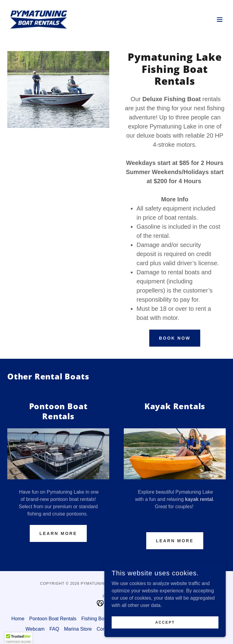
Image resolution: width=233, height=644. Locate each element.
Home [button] (18, 619)
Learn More (58, 533)
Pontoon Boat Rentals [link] (53, 619)
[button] (220, 19)
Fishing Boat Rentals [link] (104, 619)
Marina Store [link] (78, 629)
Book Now (175, 338)
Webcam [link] (35, 629)
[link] (39, 19)
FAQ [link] (54, 629)
